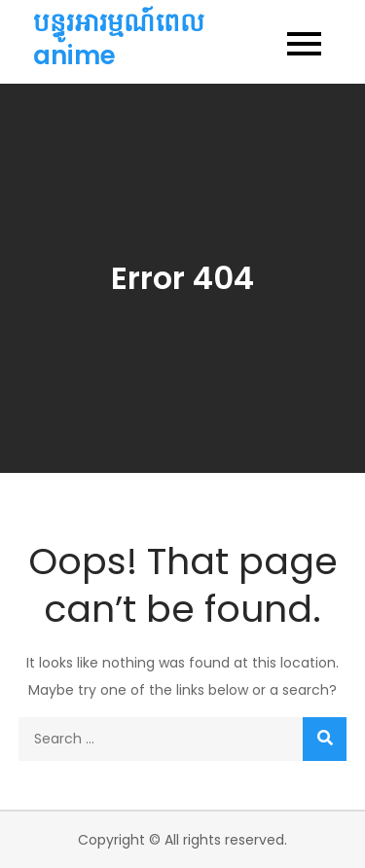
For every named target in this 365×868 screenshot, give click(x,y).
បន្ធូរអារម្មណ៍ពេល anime (119, 39)
